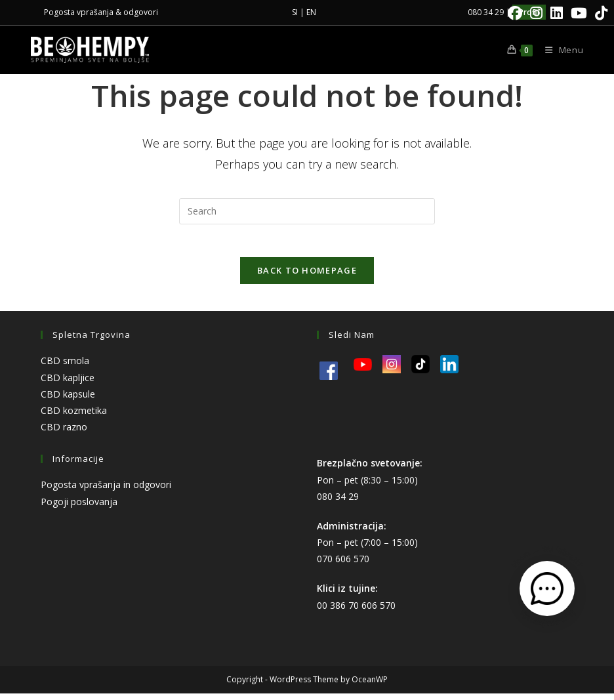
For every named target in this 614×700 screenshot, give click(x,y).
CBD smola (65, 368)
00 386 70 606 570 (356, 612)
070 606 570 (343, 566)
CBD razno (64, 434)
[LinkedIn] (557, 13)
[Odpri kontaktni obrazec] (547, 588)
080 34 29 (338, 503)
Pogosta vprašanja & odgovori (101, 12)
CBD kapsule (68, 401)
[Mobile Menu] (560, 50)
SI (295, 12)
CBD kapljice (68, 384)
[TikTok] (599, 13)
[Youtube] (579, 13)
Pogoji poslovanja (79, 508)
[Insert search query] (307, 211)
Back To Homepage (307, 278)
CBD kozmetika (74, 417)
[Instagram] (536, 13)
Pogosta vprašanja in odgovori (106, 492)
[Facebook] (515, 13)
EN (311, 12)
